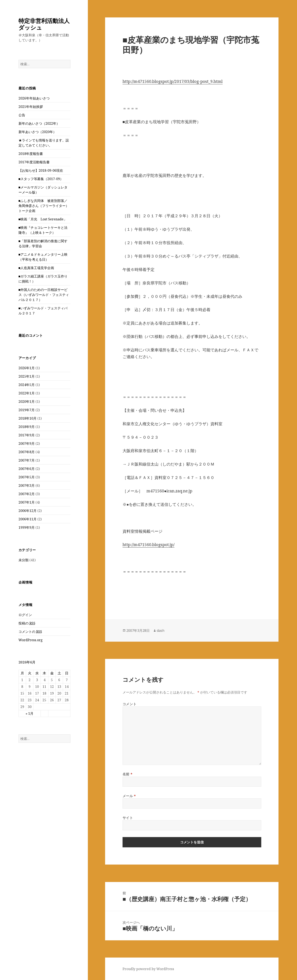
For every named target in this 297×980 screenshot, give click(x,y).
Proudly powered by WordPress (148, 969)
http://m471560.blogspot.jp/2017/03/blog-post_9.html (173, 81)
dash (161, 631)
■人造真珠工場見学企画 (36, 268)
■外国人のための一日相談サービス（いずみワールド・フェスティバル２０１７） (44, 295)
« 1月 (30, 713)
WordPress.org (31, 640)
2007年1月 (27, 502)
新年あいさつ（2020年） (37, 132)
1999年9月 (27, 527)
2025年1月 (27, 376)
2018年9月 (27, 427)
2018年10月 (28, 418)
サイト (128, 818)
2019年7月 (27, 410)
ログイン (25, 615)
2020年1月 (27, 402)
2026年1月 (27, 368)
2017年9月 (27, 435)
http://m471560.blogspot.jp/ (148, 545)
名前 (128, 774)
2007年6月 (27, 469)
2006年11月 (28, 519)
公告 (22, 115)
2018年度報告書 (31, 154)
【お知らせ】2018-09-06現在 (41, 170)
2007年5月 (27, 477)
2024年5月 (27, 385)
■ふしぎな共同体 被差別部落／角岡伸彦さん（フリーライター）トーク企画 (44, 206)
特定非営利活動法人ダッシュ (44, 24)
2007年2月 (27, 494)
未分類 (24, 560)
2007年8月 (27, 452)
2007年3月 (27, 485)
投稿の (27, 623)
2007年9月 (27, 444)
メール (129, 796)
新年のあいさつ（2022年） (39, 123)
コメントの (30, 632)
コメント (130, 704)
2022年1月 (27, 393)
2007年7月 (27, 460)
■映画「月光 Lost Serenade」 (43, 219)
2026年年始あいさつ (34, 98)
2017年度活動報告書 (34, 162)
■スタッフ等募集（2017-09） (41, 179)
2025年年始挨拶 (31, 107)
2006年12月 (28, 511)
